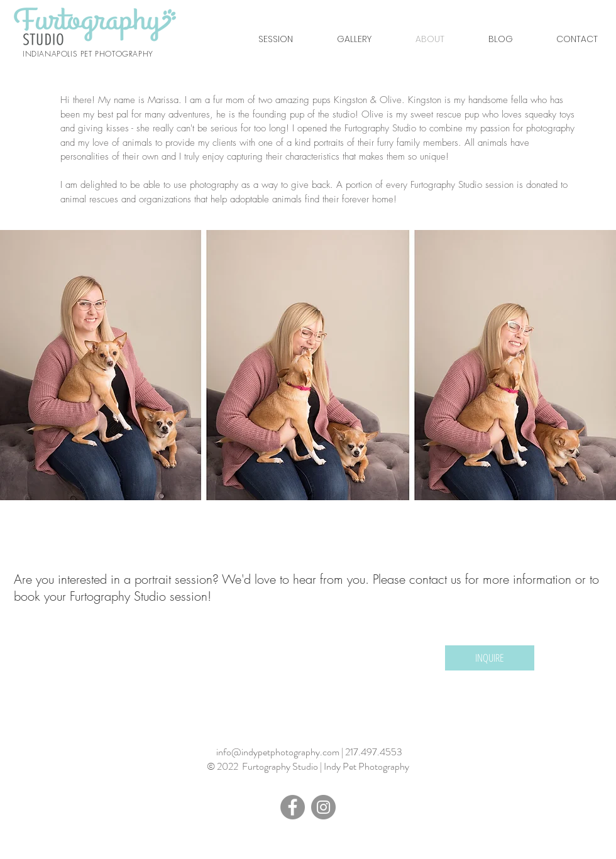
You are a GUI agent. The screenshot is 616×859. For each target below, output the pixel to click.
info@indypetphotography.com (278, 752)
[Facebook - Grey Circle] (293, 807)
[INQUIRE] (490, 658)
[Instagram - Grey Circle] (323, 807)
